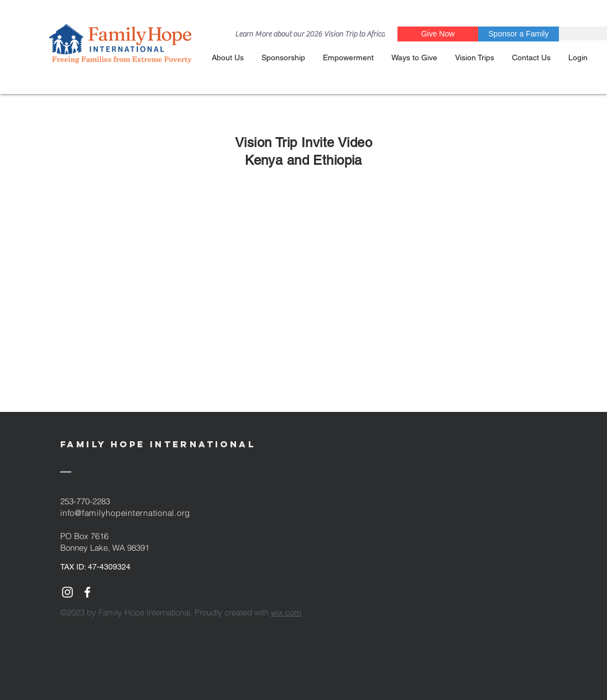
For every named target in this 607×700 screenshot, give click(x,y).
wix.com (286, 612)
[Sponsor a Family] (519, 34)
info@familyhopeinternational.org (125, 513)
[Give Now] (438, 34)
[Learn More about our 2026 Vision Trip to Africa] (310, 34)
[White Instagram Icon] (67, 592)
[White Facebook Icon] (87, 592)
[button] (283, 58)
